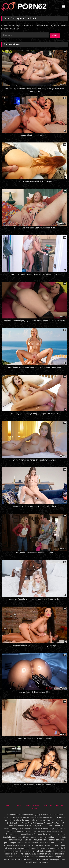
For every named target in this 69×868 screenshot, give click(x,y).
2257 (8, 806)
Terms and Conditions (53, 806)
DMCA (18, 806)
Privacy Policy (32, 806)
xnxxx (34, 809)
